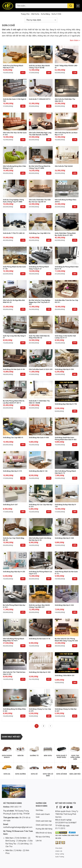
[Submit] (71, 6)
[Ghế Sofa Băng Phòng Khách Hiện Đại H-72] (67, 460)
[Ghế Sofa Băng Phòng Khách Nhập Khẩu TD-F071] (15, 628)
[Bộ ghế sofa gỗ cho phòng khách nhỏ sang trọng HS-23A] (67, 628)
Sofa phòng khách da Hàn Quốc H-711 (66, 573)
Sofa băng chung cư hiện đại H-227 (66, 710)
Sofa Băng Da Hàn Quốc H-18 (39, 639)
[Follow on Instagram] (61, 807)
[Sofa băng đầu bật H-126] (41, 460)
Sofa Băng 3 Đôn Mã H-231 (65, 676)
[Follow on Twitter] (64, 807)
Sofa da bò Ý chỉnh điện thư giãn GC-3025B (39, 402)
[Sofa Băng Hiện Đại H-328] (67, 527)
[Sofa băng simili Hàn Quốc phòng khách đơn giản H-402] (67, 426)
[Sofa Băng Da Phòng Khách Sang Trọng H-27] (41, 255)
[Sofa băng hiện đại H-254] (67, 358)
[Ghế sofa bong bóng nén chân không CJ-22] (15, 155)
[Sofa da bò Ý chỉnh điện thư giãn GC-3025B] (41, 390)
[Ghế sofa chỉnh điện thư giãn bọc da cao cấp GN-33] (41, 188)
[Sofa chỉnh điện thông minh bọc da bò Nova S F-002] (67, 222)
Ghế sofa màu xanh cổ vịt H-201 (41, 369)
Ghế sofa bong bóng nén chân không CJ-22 (14, 167)
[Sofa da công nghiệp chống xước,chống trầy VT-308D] (15, 188)
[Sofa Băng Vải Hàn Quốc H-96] (15, 358)
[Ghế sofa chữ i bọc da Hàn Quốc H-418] (15, 121)
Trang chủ (25, 14)
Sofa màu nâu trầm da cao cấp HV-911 (66, 301)
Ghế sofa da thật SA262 (64, 166)
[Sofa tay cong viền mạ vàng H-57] (15, 325)
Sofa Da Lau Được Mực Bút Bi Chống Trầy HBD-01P (39, 606)
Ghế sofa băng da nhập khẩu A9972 (66, 201)
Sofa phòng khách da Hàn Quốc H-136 (15, 268)
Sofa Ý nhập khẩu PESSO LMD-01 (66, 67)
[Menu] (78, 6)
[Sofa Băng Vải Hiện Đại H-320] (41, 661)
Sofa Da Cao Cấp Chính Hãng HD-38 (14, 539)
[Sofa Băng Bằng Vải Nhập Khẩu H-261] (15, 698)
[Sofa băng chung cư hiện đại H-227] (67, 698)
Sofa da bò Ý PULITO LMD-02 (14, 233)
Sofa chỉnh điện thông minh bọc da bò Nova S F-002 (65, 234)
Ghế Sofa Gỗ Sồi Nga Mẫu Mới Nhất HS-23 (14, 301)
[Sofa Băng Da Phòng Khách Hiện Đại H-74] (67, 255)
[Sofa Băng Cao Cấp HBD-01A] (41, 222)
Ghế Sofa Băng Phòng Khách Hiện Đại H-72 (65, 472)
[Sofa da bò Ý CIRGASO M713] (41, 88)
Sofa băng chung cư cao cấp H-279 (40, 710)
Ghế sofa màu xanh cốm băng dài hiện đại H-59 (40, 539)
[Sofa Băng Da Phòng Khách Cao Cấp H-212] (41, 561)
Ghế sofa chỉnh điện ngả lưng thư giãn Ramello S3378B (40, 134)
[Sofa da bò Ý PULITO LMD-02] (15, 222)
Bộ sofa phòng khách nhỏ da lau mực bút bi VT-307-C (14, 402)
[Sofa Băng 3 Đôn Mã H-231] (67, 663)
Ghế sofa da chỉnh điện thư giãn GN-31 (65, 100)
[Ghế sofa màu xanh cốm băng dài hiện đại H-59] (41, 527)
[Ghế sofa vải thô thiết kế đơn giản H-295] (15, 661)
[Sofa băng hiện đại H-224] (67, 594)
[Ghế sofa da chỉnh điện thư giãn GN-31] (67, 88)
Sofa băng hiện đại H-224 (64, 605)
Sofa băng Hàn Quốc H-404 (39, 438)
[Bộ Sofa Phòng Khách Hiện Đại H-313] (15, 594)
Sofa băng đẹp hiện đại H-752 (66, 404)
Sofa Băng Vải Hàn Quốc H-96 (14, 369)
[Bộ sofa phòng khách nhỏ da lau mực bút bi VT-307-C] (15, 390)
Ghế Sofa (35, 14)
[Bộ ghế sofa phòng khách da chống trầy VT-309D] (41, 155)
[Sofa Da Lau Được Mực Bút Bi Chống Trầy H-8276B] (41, 54)
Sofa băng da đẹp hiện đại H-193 (66, 506)
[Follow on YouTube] (71, 807)
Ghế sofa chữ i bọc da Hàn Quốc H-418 (15, 134)
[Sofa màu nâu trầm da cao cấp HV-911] (67, 289)
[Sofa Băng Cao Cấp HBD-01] (15, 426)
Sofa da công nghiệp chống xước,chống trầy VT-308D (13, 201)
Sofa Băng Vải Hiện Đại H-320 (40, 672)
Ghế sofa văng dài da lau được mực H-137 (66, 134)
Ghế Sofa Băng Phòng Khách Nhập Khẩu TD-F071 (13, 640)
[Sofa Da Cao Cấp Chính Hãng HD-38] (15, 527)
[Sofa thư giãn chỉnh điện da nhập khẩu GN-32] (41, 325)
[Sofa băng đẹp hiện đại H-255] (15, 561)
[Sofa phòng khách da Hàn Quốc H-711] (67, 561)
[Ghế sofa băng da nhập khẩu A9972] (67, 188)
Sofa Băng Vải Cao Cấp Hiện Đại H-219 (41, 506)
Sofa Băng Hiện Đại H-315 (12, 471)
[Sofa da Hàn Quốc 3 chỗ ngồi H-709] (15, 88)
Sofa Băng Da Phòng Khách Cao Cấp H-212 (40, 573)
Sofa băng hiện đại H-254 (64, 369)
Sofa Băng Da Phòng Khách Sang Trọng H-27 (39, 268)
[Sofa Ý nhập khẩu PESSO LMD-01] (67, 54)
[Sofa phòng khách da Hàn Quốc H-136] (15, 255)
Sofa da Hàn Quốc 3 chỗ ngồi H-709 (15, 100)
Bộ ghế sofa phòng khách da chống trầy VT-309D (40, 167)
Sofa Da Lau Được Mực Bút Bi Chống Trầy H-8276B (39, 67)
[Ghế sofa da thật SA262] (67, 155)
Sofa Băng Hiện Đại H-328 (64, 538)
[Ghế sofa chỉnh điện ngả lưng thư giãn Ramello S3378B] (41, 121)
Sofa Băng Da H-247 (10, 505)
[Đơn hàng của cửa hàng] (41, 20)
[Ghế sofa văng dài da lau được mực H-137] (67, 121)
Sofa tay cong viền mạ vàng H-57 (15, 337)
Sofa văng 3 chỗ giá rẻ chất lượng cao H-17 (65, 337)
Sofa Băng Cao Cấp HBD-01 (13, 438)
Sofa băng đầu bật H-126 (38, 471)
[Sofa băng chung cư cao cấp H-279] (41, 698)
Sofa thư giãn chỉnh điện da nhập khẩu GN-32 (39, 337)
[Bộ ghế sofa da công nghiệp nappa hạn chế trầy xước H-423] (41, 289)
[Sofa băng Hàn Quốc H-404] (41, 426)
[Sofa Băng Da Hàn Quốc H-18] (41, 628)
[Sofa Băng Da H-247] (15, 493)
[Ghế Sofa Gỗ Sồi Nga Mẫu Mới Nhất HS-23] (15, 289)
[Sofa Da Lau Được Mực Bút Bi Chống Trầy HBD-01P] (41, 594)
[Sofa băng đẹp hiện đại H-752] (67, 391)
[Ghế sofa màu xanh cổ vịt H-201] (41, 358)
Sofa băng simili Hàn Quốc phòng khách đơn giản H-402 (66, 439)
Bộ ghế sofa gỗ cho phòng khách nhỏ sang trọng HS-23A (66, 640)
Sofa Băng (45, 14)
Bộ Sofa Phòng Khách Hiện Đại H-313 (14, 606)
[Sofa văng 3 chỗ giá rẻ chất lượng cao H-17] (67, 325)
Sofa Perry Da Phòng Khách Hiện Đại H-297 (13, 67)
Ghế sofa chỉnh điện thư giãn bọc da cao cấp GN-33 (40, 201)
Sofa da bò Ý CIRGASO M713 (40, 99)
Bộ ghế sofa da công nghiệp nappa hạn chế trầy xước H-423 (40, 302)
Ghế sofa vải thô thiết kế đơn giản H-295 (14, 673)
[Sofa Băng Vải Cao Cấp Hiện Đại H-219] (41, 493)
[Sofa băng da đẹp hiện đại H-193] (67, 493)
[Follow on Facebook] (57, 807)
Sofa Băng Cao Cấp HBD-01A (40, 233)
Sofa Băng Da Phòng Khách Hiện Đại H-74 (67, 268)
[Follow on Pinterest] (68, 807)
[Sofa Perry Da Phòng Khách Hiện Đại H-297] (15, 54)
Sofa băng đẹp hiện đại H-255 (14, 572)
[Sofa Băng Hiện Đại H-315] (15, 460)
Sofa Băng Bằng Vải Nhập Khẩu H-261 (14, 710)
